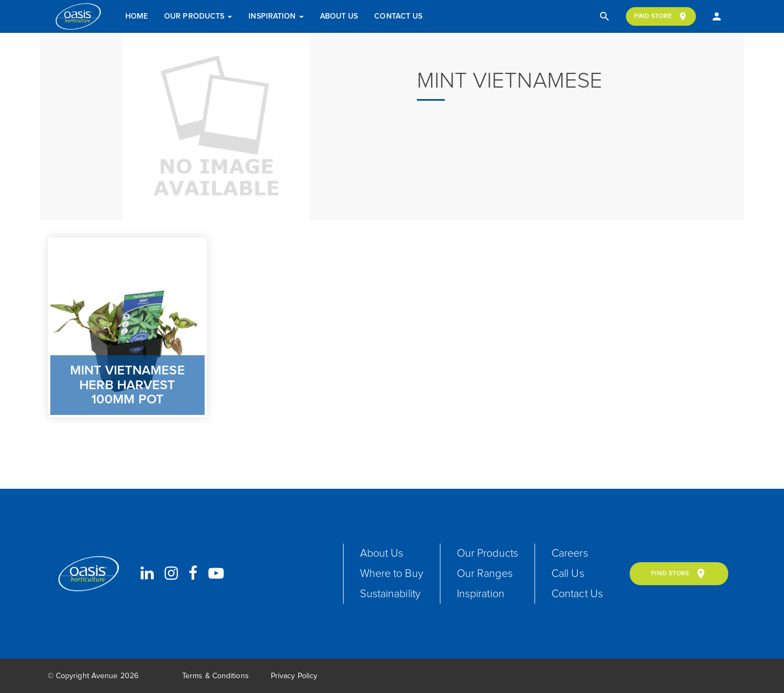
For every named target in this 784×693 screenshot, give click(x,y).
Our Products (198, 16)
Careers (571, 553)
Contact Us (398, 16)
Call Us (569, 574)
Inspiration (276, 16)
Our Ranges (485, 574)
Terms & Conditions (216, 677)
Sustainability (391, 594)
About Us (339, 16)
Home (137, 16)
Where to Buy (392, 574)
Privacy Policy (294, 677)
